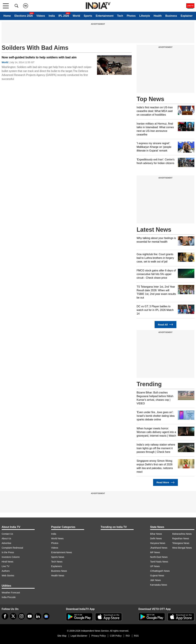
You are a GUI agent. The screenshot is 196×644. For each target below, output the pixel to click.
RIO (128, 636)
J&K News (155, 580)
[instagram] (21, 616)
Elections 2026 (24, 16)
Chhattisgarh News (160, 571)
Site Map (62, 636)
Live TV (6, 566)
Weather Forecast (11, 593)
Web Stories (8, 576)
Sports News (58, 557)
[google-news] (46, 616)
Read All (165, 325)
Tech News (57, 562)
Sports (88, 16)
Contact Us (7, 534)
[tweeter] (13, 616)
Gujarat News (157, 576)
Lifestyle (145, 16)
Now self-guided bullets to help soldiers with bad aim (39, 57)
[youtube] (30, 616)
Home (7, 16)
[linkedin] (38, 616)
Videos (41, 16)
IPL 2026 (64, 16)
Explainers (57, 566)
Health (158, 16)
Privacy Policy (99, 636)
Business (171, 16)
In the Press (8, 552)
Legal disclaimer (79, 636)
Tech (120, 16)
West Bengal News (182, 548)
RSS (136, 636)
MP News (155, 552)
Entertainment (105, 16)
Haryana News (158, 543)
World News (57, 538)
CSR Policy (116, 636)
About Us (6, 538)
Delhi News (156, 538)
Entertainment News (62, 552)
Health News (58, 576)
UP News (155, 566)
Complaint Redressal (12, 548)
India (52, 16)
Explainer (187, 16)
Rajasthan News (181, 538)
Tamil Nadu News (159, 562)
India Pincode (9, 597)
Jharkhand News (159, 548)
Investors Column (11, 557)
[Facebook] (5, 616)
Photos (131, 16)
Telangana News (181, 543)
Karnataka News (159, 585)
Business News (59, 571)
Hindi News (8, 562)
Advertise (6, 543)
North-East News (159, 557)
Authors (6, 571)
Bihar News (156, 534)
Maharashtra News (182, 534)
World (76, 16)
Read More (165, 483)
